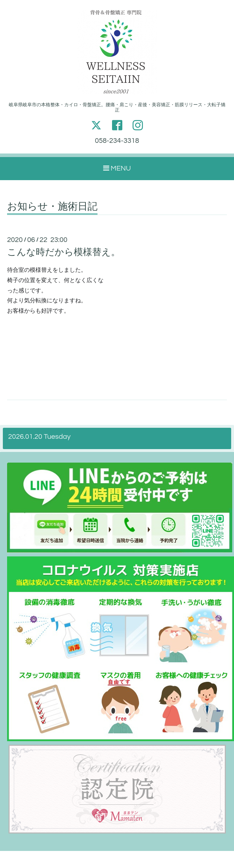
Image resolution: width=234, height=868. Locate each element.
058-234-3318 (117, 141)
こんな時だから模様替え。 (64, 252)
